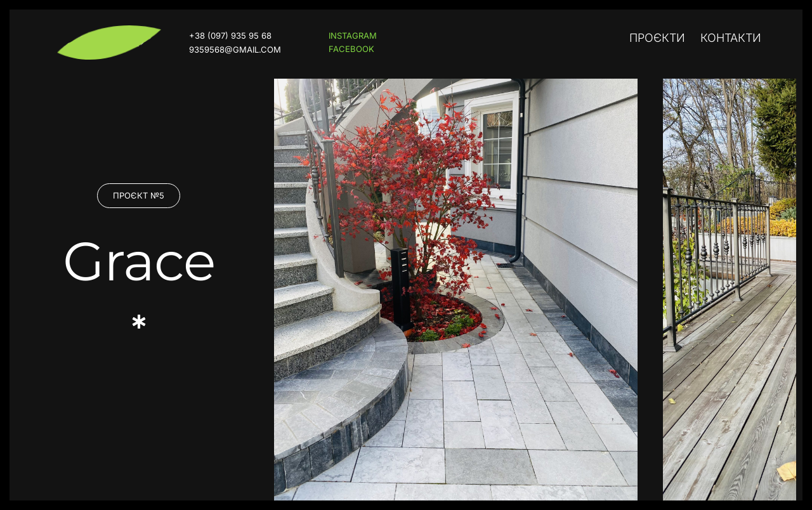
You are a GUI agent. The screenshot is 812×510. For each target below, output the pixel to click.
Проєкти (657, 38)
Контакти (731, 38)
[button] (139, 196)
